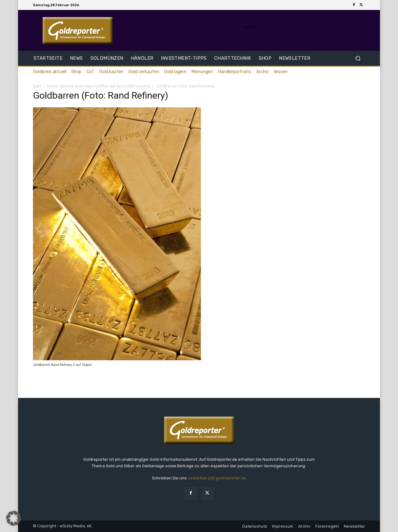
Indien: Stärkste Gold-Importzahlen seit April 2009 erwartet (99, 86)
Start (37, 86)
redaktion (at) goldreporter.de (217, 478)
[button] (358, 58)
